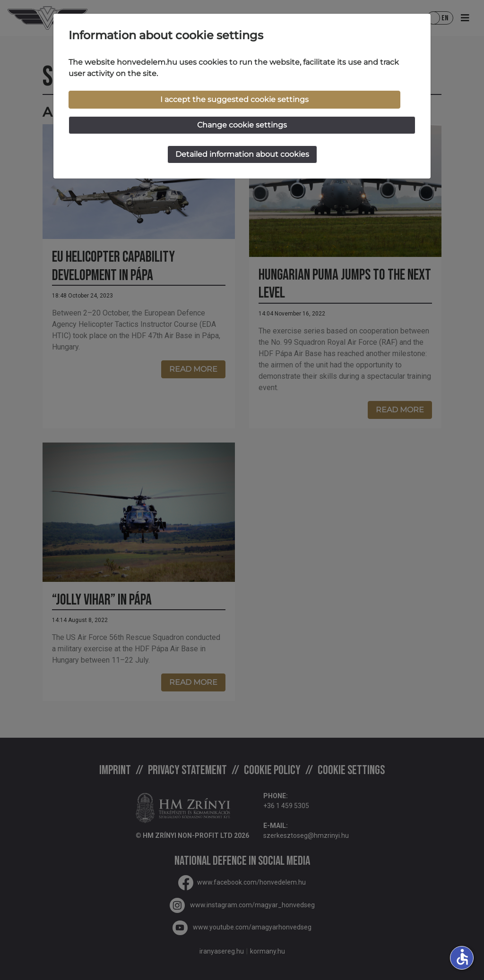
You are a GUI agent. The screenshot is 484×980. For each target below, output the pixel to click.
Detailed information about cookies (242, 154)
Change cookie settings (242, 125)
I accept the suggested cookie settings (234, 99)
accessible (462, 957)
